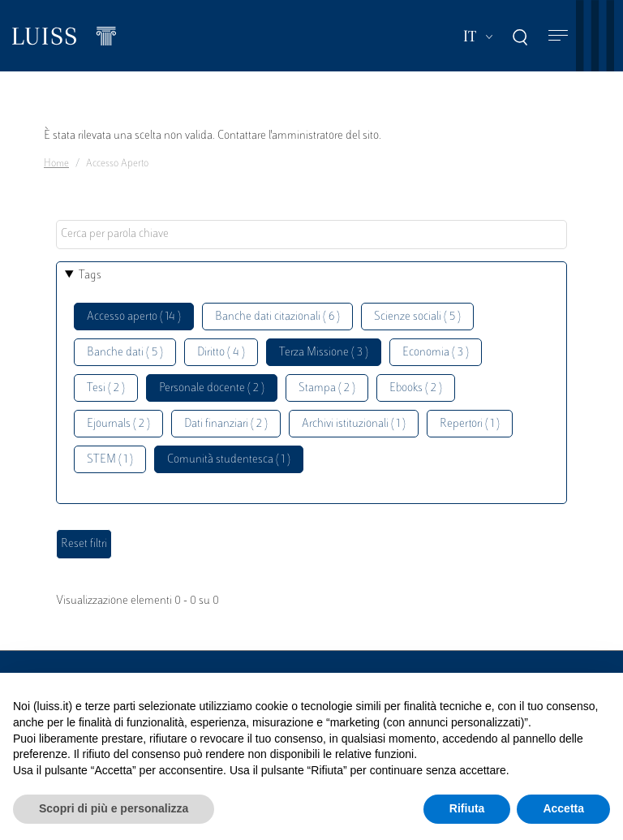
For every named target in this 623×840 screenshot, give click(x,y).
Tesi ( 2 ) (106, 388)
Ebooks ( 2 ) (416, 388)
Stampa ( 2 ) (327, 388)
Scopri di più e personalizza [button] (114, 808)
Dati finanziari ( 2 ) (226, 424)
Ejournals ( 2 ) (118, 424)
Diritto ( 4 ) (221, 353)
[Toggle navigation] (558, 36)
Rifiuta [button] (467, 808)
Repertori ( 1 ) (470, 424)
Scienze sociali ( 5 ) (417, 317)
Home (56, 164)
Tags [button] (90, 276)
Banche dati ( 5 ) (125, 353)
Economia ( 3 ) (436, 353)
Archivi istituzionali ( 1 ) (354, 424)
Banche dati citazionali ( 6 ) (277, 317)
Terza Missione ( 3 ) (324, 353)
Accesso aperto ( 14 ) (134, 317)
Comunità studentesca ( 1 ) (229, 460)
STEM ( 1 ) (110, 460)
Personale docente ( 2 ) (212, 388)
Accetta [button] (563, 808)
